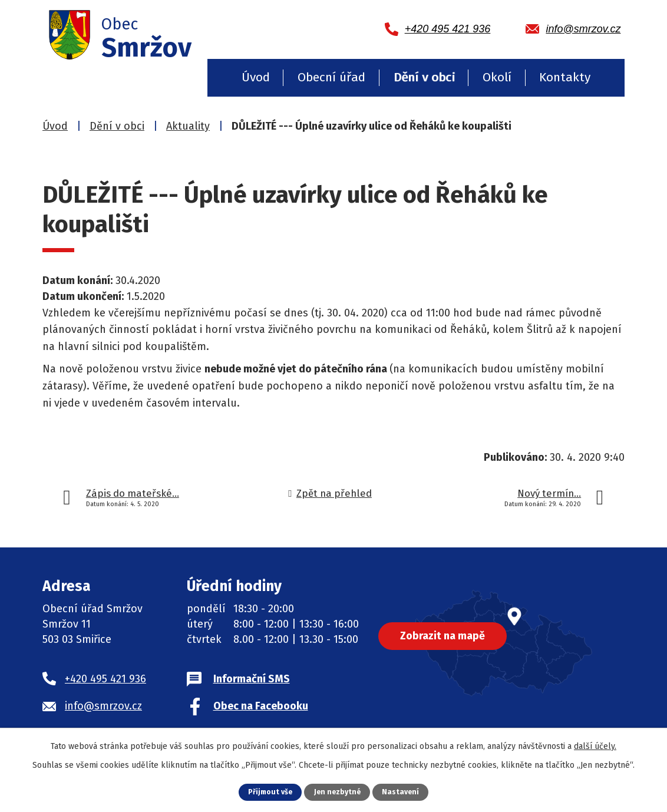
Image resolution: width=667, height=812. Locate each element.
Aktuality (188, 126)
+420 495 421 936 (105, 679)
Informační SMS (252, 679)
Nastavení (402, 792)
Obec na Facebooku (261, 706)
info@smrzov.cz (103, 706)
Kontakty (565, 77)
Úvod (256, 77)
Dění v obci (424, 77)
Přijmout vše (269, 792)
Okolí (497, 77)
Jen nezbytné (338, 792)
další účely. (595, 746)
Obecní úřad (331, 77)
